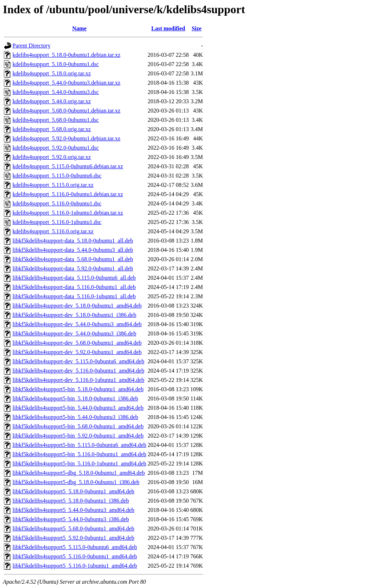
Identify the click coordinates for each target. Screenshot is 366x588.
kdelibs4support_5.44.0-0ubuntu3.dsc (56, 92)
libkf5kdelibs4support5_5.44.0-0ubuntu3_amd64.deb (73, 510)
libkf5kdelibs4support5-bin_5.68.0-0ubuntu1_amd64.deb (78, 426)
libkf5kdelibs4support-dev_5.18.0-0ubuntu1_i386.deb (74, 315)
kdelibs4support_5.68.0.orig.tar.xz (52, 129)
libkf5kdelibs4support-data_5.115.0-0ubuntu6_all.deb (74, 278)
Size (197, 28)
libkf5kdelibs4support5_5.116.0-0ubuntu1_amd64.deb (75, 556)
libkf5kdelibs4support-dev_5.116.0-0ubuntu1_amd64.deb (78, 371)
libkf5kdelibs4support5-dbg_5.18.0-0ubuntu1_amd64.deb (79, 473)
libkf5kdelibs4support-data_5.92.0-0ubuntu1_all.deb (73, 268)
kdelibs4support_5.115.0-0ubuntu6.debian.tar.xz (68, 166)
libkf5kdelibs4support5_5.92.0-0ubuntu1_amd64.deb (73, 538)
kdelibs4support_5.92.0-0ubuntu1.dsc (56, 148)
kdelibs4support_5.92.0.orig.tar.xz (52, 157)
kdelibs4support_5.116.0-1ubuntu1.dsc (57, 222)
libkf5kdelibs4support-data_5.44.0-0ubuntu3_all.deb (73, 250)
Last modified (168, 28)
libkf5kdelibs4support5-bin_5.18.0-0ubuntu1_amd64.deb (78, 389)
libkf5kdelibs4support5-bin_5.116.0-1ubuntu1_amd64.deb (79, 464)
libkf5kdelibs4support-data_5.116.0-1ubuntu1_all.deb (74, 296)
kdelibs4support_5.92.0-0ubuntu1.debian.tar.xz (66, 138)
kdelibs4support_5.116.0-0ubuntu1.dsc (57, 203)
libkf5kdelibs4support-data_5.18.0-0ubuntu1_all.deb (73, 241)
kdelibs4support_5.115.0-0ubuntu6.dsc (57, 176)
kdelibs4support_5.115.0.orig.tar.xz (53, 185)
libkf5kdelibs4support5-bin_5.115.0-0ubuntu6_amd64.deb (79, 445)
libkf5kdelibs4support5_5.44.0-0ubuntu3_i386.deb (71, 519)
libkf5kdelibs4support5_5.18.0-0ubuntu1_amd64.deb (73, 491)
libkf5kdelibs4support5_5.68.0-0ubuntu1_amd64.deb (73, 529)
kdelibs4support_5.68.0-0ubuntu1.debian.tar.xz (66, 111)
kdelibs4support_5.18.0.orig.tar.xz (52, 73)
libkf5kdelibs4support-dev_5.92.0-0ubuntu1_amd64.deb (77, 352)
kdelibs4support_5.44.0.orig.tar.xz (52, 101)
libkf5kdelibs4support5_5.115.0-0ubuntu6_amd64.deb (75, 547)
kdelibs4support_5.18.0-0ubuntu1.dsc (56, 64)
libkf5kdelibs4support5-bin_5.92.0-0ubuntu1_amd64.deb (78, 436)
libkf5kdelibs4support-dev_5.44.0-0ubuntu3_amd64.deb (77, 324)
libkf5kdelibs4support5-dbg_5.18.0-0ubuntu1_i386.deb (76, 482)
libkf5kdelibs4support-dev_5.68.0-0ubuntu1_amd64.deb (77, 343)
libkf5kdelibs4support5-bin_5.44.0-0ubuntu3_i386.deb (75, 417)
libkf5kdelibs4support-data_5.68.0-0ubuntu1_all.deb (73, 259)
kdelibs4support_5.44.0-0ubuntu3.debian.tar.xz (66, 83)
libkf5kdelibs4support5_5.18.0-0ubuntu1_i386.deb (71, 501)
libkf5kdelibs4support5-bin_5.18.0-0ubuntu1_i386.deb (75, 398)
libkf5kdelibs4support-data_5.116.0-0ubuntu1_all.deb (74, 287)
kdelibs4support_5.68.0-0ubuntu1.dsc (56, 120)
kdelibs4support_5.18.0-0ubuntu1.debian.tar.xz (66, 55)
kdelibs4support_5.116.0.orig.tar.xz (53, 231)
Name (79, 28)
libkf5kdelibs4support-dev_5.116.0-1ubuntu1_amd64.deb (78, 380)
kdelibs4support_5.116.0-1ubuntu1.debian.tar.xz (68, 213)
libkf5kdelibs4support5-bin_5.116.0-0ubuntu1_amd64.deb (79, 454)
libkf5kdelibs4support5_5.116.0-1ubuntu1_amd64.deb (75, 566)
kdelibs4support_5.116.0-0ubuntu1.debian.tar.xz (68, 194)
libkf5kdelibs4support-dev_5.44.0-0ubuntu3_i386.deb (74, 333)
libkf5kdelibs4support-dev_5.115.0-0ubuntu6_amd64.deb (78, 361)
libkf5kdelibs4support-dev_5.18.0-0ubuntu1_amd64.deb (77, 306)
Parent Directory (31, 46)
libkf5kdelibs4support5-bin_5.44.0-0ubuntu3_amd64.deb (78, 408)
